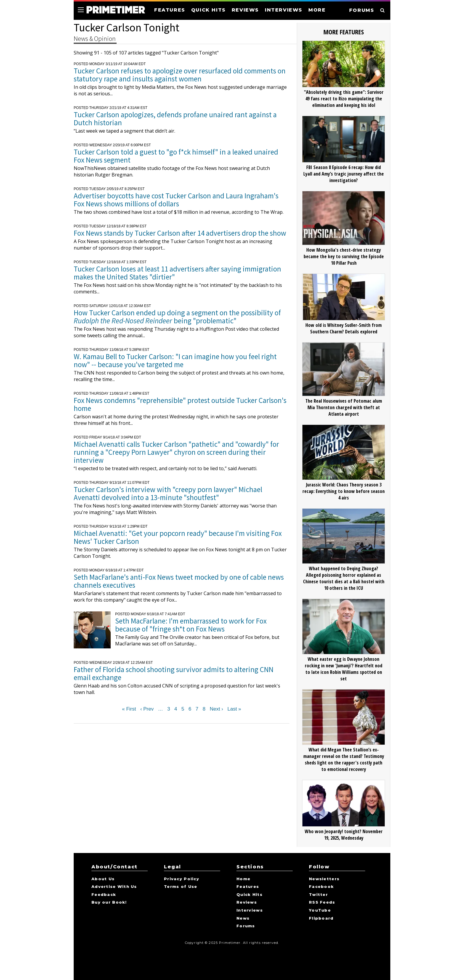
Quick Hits (249, 895)
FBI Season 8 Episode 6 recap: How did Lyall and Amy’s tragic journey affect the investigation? (344, 174)
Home (243, 879)
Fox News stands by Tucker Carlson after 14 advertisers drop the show (180, 233)
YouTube (320, 910)
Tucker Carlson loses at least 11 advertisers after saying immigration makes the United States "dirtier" (177, 273)
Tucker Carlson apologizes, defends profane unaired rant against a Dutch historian (175, 119)
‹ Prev (147, 709)
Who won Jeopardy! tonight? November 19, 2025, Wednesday (344, 835)
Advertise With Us (114, 887)
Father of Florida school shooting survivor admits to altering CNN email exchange (174, 673)
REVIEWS (245, 10)
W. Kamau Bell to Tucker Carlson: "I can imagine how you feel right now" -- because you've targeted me (175, 360)
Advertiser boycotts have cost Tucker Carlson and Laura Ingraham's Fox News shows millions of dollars (176, 200)
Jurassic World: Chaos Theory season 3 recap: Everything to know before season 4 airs (344, 491)
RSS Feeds (322, 902)
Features (248, 887)
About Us (103, 879)
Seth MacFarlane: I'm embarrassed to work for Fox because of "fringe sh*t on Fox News (191, 625)
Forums (246, 926)
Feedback (104, 895)
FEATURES (170, 10)
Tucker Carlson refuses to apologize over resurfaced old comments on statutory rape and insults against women (180, 75)
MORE (317, 10)
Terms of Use (181, 887)
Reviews (247, 902)
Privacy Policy (182, 879)
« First (129, 709)
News (243, 918)
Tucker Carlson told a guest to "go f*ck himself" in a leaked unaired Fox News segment (176, 156)
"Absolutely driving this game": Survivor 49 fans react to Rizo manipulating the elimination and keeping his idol (344, 99)
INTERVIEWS (284, 10)
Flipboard (321, 918)
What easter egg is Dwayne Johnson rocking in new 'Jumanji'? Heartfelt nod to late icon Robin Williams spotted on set (344, 669)
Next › (216, 709)
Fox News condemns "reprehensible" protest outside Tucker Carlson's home (180, 404)
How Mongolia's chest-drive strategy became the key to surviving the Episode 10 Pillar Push (344, 256)
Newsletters (324, 879)
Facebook (321, 887)
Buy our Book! (109, 902)
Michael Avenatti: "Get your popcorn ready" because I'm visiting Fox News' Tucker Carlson (178, 537)
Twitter (318, 895)
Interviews (250, 910)
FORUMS (362, 10)
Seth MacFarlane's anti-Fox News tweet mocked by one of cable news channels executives (179, 581)
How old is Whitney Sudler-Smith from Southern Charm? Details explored (344, 328)
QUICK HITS (208, 10)
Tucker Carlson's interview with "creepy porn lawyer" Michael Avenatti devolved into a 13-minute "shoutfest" (168, 493)
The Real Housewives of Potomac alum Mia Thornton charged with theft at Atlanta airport (344, 407)
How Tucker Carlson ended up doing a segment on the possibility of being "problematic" (177, 317)
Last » (234, 709)
